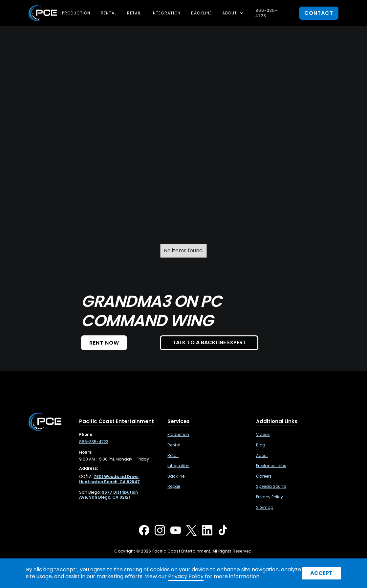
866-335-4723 (267, 13)
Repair (174, 486)
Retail (134, 13)
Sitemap (265, 508)
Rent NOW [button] (104, 343)
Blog (261, 445)
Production (76, 13)
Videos (263, 435)
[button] (234, 13)
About (262, 456)
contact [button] (319, 13)
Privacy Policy (270, 497)
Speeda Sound (271, 486)
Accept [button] (321, 573)
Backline (201, 13)
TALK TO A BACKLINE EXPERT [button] (209, 342)
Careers (264, 476)
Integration (166, 13)
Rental (109, 13)
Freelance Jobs (271, 466)
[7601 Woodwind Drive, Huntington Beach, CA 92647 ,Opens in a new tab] (109, 479)
